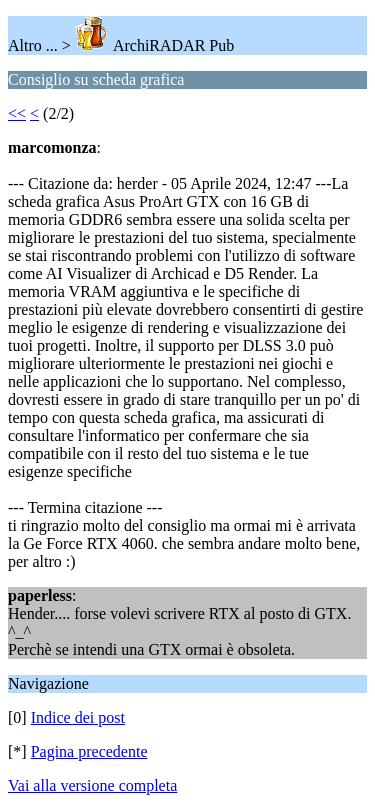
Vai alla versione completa (92, 785)
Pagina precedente (89, 751)
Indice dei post (78, 717)
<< (17, 113)
